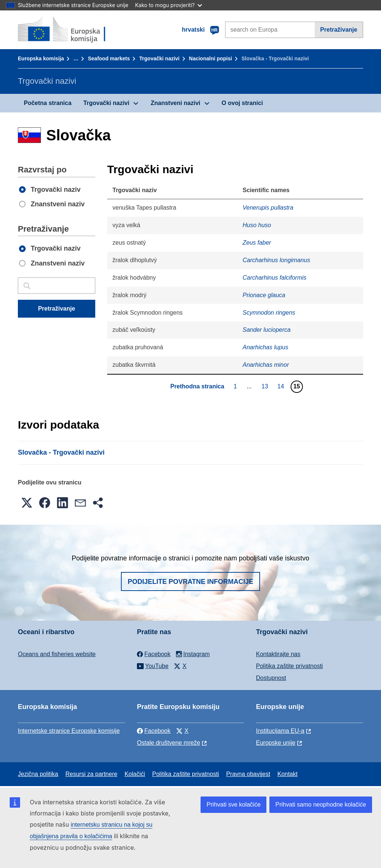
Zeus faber (257, 243)
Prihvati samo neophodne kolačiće (321, 805)
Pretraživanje (339, 30)
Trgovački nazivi (159, 58)
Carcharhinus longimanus (276, 260)
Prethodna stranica (197, 386)
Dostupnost (271, 678)
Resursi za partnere (92, 774)
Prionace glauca (264, 295)
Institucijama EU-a (280, 731)
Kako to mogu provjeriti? (169, 5)
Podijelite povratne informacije (190, 582)
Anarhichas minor (266, 365)
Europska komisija (41, 58)
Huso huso (257, 225)
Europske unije (276, 743)
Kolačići (135, 774)
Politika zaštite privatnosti (289, 666)
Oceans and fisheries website (57, 654)
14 (282, 386)
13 (266, 386)
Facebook (154, 731)
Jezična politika (38, 774)
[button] (27, 503)
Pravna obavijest (248, 774)
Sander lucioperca (267, 330)
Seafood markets (109, 58)
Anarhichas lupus (265, 347)
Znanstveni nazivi (175, 103)
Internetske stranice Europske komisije (69, 731)
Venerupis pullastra (268, 208)
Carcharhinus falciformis (275, 278)
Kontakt (287, 774)
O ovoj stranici (242, 103)
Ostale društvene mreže (169, 743)
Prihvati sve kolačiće (233, 805)
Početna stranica (48, 103)
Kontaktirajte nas (278, 654)
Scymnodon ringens (269, 313)
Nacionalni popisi (211, 58)
